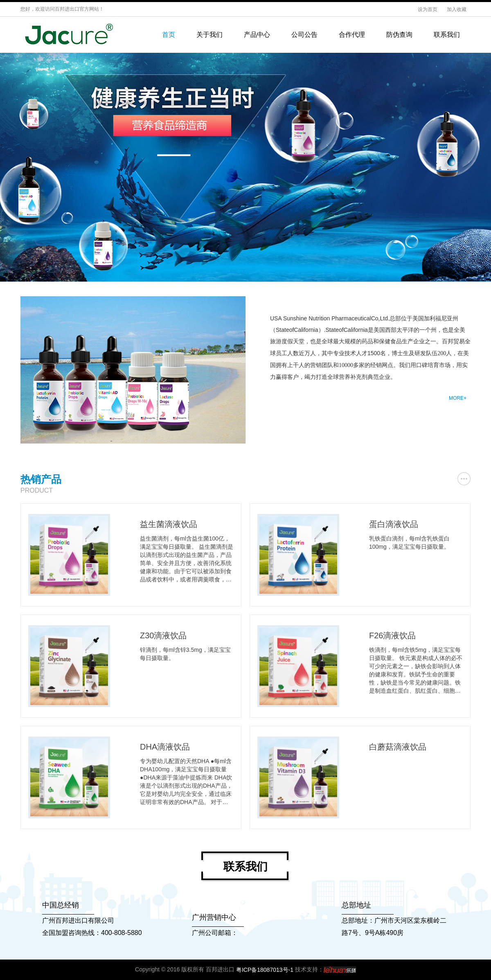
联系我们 (447, 35)
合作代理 (352, 35)
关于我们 (209, 35)
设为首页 (428, 9)
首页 (169, 35)
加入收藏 (457, 9)
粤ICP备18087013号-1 (265, 970)
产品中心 (257, 35)
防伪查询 (399, 35)
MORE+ (458, 398)
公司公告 (304, 35)
